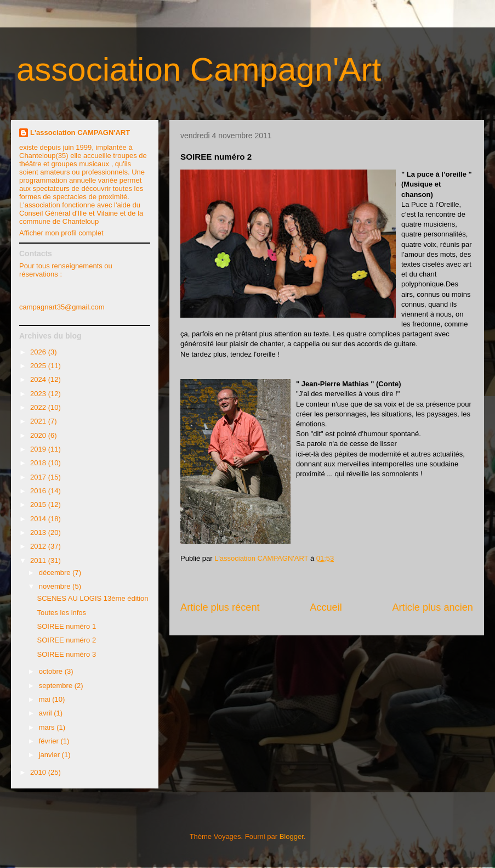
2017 (39, 477)
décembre (56, 573)
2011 (39, 560)
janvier (50, 755)
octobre (52, 671)
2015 (39, 505)
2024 (39, 379)
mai (46, 699)
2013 (39, 532)
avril (46, 713)
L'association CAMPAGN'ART (80, 133)
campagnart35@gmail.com (62, 307)
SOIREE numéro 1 (66, 626)
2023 (39, 394)
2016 (39, 491)
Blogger (292, 836)
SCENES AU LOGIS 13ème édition (92, 598)
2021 (39, 421)
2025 (39, 366)
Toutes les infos (61, 613)
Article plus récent (220, 607)
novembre (56, 586)
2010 (39, 772)
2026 (39, 352)
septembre (57, 686)
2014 (39, 519)
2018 (39, 463)
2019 (39, 449)
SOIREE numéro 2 (66, 640)
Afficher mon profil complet (61, 233)
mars (48, 727)
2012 (39, 546)
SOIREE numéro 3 (66, 654)
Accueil (326, 607)
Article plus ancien (433, 607)
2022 (39, 407)
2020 (39, 435)
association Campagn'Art (199, 69)
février (50, 741)
